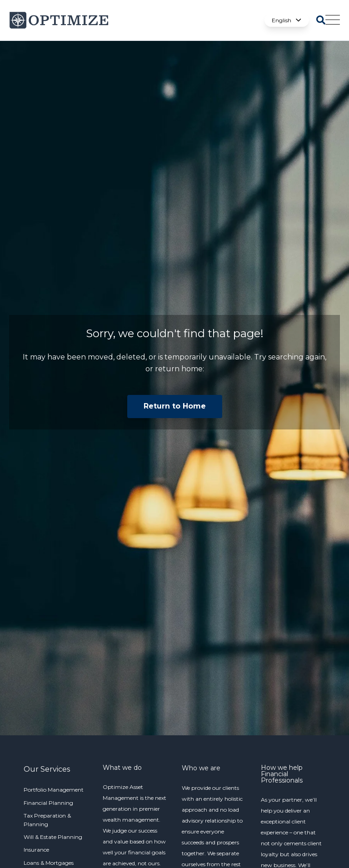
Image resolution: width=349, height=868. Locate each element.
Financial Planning (48, 803)
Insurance (36, 850)
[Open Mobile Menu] (333, 20)
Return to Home (175, 406)
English (287, 20)
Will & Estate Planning (53, 837)
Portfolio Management (54, 790)
